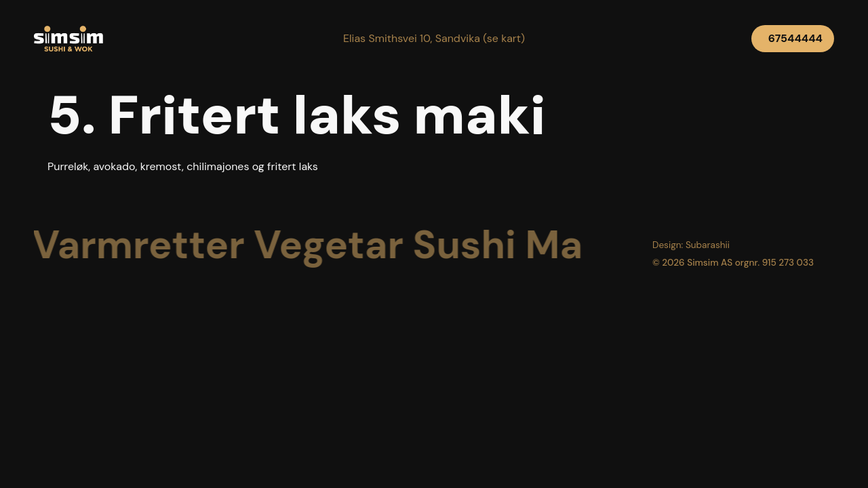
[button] (434, 39)
